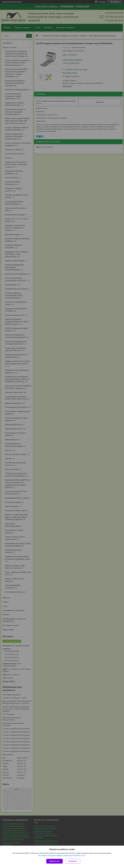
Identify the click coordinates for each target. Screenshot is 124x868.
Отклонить (73, 861)
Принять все (54, 861)
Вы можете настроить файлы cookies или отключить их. (61, 856)
